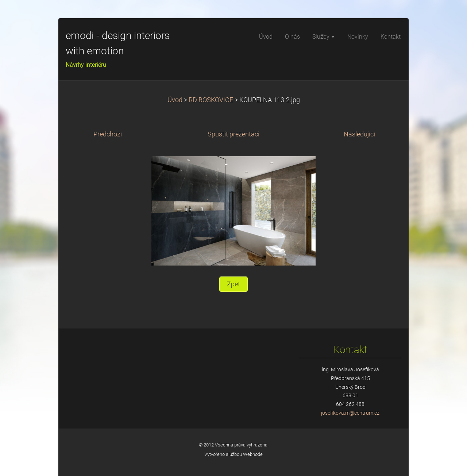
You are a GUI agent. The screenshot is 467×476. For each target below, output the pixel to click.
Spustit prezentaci (233, 134)
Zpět (233, 284)
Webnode (253, 454)
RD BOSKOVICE (211, 100)
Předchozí (108, 134)
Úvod (175, 100)
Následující (359, 134)
